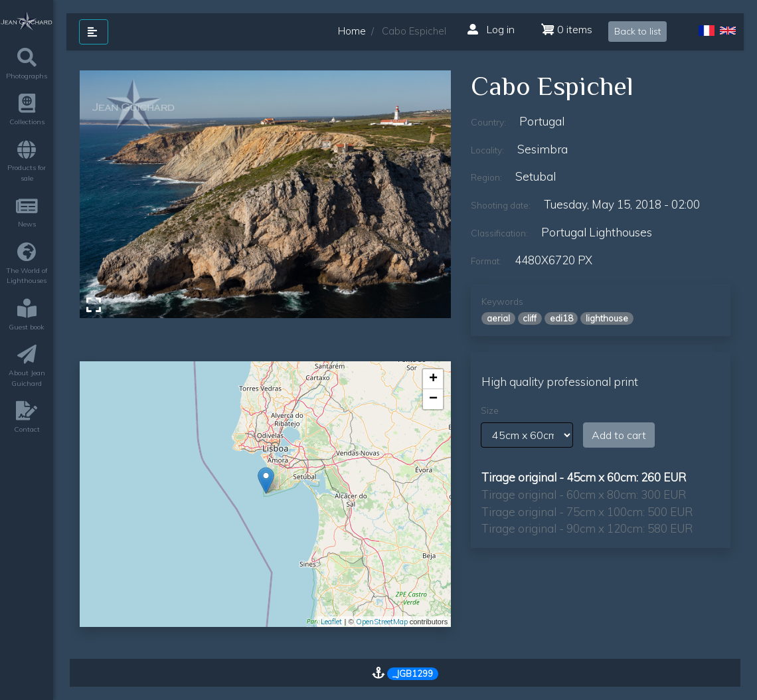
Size (490, 410)
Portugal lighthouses (597, 232)
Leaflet (331, 622)
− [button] (433, 399)
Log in (491, 29)
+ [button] (433, 379)
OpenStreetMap (382, 622)
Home (352, 31)
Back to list (637, 31)
